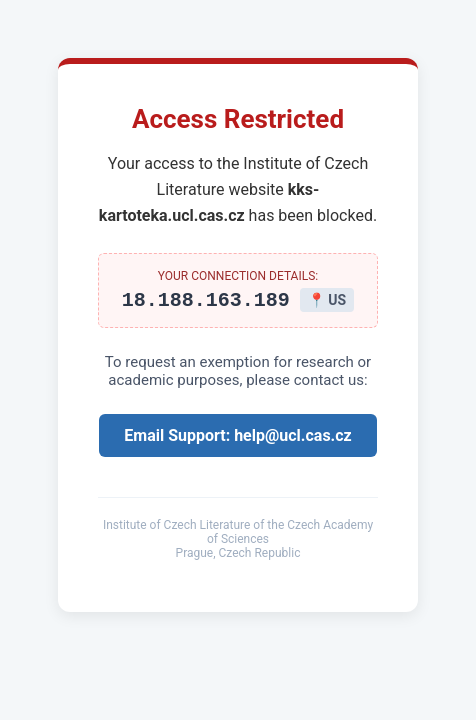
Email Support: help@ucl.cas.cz (237, 438)
